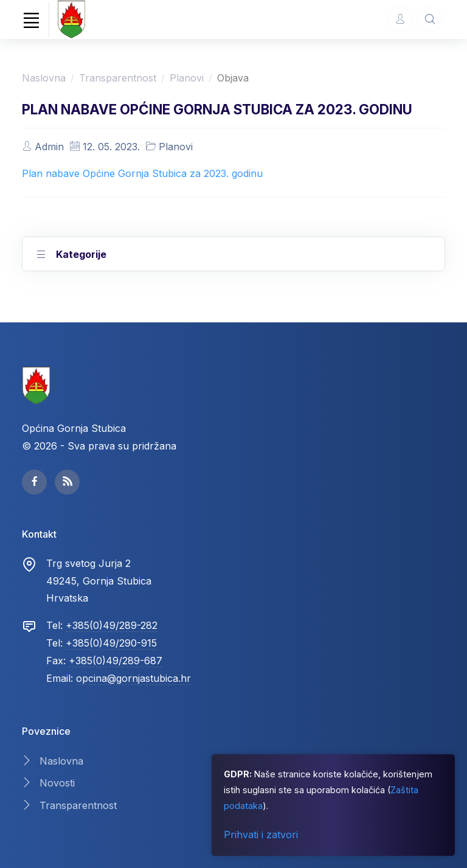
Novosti (57, 783)
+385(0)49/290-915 (111, 643)
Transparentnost (118, 78)
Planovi (187, 78)
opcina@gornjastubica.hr (133, 678)
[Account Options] (400, 19)
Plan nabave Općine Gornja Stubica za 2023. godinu (142, 173)
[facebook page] (34, 482)
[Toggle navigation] (31, 20)
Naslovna (44, 78)
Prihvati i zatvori (261, 835)
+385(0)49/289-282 (112, 625)
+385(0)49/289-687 (116, 661)
